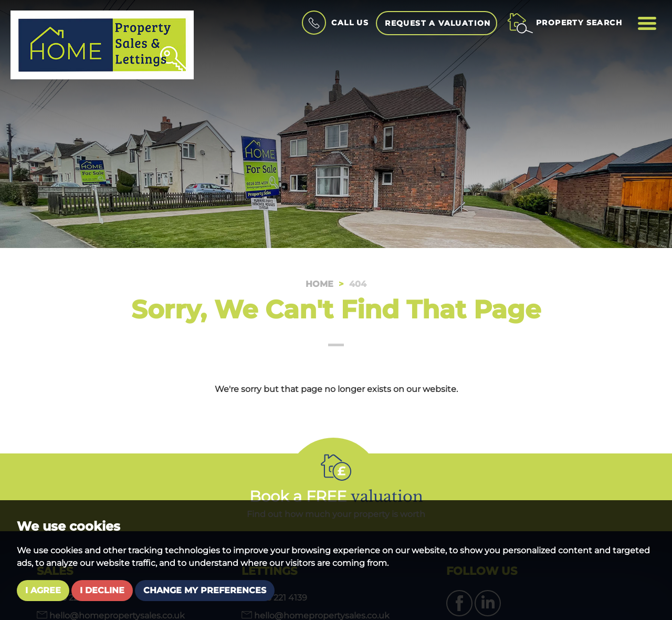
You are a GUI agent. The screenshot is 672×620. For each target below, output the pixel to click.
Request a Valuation (438, 23)
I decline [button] (102, 590)
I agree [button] (43, 590)
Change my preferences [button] (205, 590)
